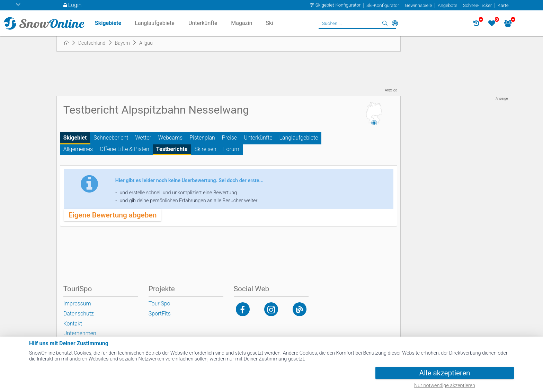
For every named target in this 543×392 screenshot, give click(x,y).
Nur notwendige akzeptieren (445, 386)
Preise (229, 138)
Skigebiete (108, 23)
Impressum (77, 304)
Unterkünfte (258, 138)
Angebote (447, 5)
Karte (503, 5)
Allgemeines (78, 149)
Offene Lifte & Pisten (124, 149)
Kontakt (73, 324)
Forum (231, 149)
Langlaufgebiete (299, 138)
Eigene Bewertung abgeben (113, 215)
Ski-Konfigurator (383, 5)
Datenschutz (79, 314)
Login (75, 5)
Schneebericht (111, 138)
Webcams (170, 138)
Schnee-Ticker (477, 5)
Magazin (242, 23)
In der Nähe (395, 23)
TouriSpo (159, 304)
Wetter (143, 138)
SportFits (160, 314)
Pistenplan (202, 138)
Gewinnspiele (418, 5)
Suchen (385, 23)
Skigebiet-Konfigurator (338, 5)
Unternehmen (80, 333)
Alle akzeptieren (445, 373)
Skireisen (205, 149)
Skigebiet (75, 138)
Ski (269, 23)
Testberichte (172, 149)
